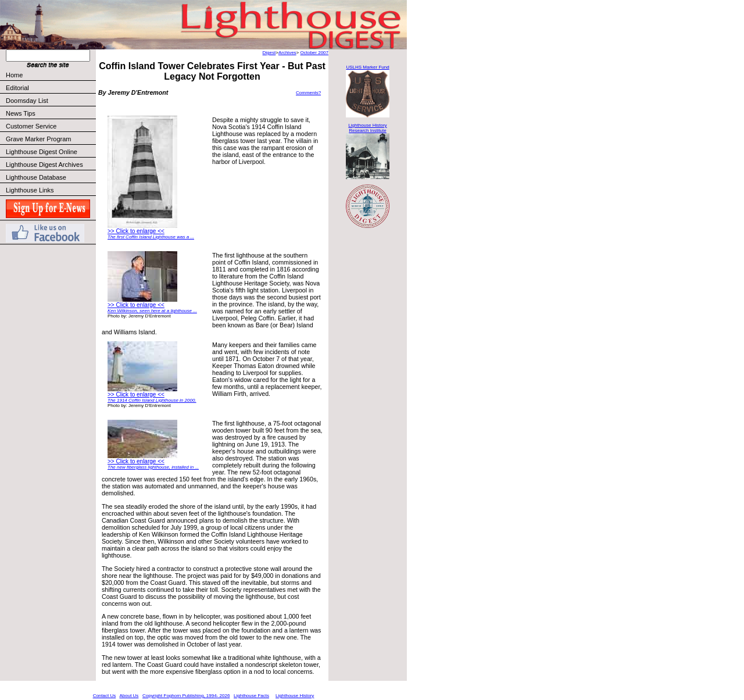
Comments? (308, 93)
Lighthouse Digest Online (42, 152)
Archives (287, 53)
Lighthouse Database (36, 177)
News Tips (21, 113)
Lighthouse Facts (251, 696)
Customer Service (50, 126)
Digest (269, 53)
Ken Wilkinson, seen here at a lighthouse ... (152, 311)
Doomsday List (27, 101)
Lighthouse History (295, 696)
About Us (129, 696)
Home (14, 75)
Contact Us (105, 696)
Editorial (50, 88)
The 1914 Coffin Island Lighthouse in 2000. (152, 400)
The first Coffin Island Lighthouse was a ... (151, 237)
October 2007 (314, 53)
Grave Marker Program (38, 139)
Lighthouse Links (30, 190)
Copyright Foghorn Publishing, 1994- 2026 (186, 696)
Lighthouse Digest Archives (44, 165)
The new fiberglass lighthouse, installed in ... (153, 467)
